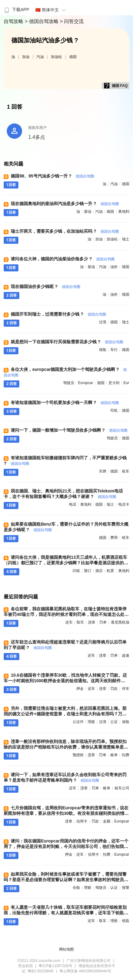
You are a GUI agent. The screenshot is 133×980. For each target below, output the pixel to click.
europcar (86, 383)
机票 (110, 571)
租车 (126, 471)
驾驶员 (69, 383)
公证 (114, 722)
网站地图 (66, 949)
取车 (80, 622)
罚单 (103, 622)
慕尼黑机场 (120, 622)
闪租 (76, 571)
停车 (126, 689)
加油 (26, 57)
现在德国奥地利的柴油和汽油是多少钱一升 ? (65, 204)
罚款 (114, 689)
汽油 (40, 57)
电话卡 (124, 504)
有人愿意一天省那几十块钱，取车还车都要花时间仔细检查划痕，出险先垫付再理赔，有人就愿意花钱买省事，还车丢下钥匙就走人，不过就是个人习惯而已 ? (66, 913)
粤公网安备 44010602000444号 (85, 971)
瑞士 (126, 239)
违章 (92, 622)
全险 (76, 888)
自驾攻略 (14, 21)
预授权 (78, 755)
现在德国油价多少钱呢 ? (45, 286)
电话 (73, 504)
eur (126, 383)
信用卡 (82, 821)
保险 (103, 350)
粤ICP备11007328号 (55, 966)
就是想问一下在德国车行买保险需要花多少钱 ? (67, 342)
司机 (114, 410)
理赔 (91, 722)
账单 (114, 755)
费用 (114, 538)
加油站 (56, 57)
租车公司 (122, 788)
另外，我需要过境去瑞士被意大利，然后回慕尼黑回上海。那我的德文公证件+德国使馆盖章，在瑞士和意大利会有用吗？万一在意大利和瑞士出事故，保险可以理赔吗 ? (65, 714)
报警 (126, 888)
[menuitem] (16, 8)
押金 (80, 689)
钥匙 (126, 921)
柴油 (88, 212)
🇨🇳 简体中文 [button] (51, 10)
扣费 (126, 755)
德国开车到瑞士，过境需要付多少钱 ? (58, 314)
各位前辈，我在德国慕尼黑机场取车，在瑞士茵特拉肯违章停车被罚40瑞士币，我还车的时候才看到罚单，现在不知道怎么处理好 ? (66, 614)
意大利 (114, 383)
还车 (69, 622)
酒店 (99, 571)
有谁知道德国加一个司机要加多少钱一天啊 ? (65, 402)
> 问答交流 (72, 21)
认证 (114, 888)
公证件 (78, 722)
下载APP (16, 10)
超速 (126, 655)
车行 (114, 350)
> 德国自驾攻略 (42, 21)
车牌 (103, 471)
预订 (88, 571)
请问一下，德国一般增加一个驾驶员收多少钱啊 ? (69, 430)
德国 (73, 57)
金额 (107, 821)
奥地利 (124, 212)
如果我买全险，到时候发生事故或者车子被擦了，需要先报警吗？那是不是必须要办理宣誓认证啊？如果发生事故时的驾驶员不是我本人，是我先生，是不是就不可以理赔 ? (66, 880)
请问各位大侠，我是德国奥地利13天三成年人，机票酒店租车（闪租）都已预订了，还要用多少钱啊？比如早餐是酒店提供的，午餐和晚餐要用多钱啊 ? (66, 563)
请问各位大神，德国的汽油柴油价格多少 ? (63, 259)
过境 (103, 322)
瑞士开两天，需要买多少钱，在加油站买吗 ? (65, 231)
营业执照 (25, 966)
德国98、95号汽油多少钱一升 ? (52, 176)
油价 (114, 267)
